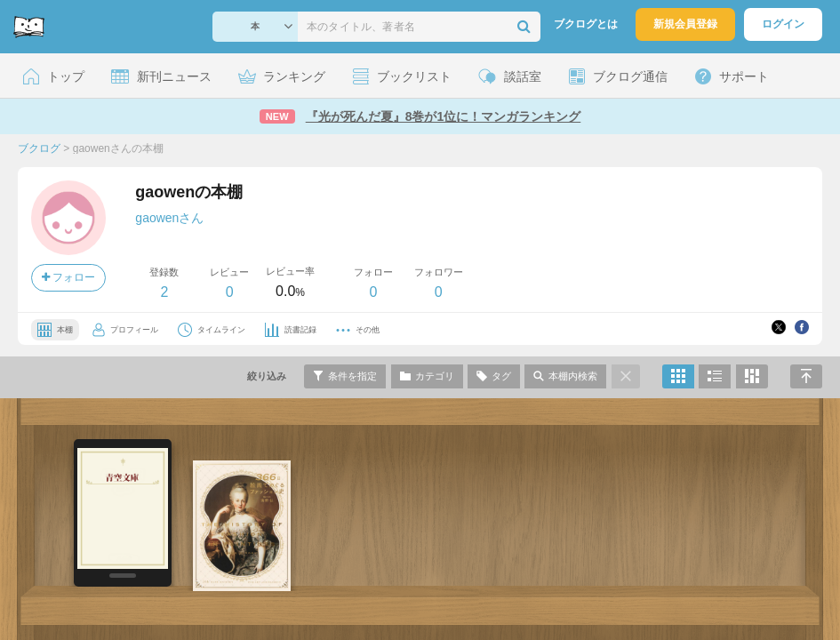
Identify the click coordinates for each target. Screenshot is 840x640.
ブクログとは (586, 24)
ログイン (783, 24)
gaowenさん (169, 218)
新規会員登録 (685, 24)
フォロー (68, 277)
